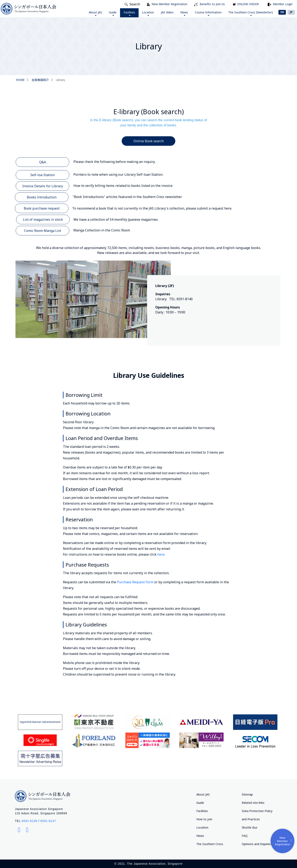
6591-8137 (48, 821)
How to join (204, 819)
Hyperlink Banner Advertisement (40, 722)
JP (291, 12)
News (179, 13)
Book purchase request (42, 208)
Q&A (43, 162)
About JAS (80, 13)
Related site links (253, 803)
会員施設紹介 (40, 80)
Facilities (118, 13)
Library (60, 80)
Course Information (205, 13)
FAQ (245, 836)
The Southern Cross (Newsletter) (250, 13)
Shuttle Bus (250, 827)
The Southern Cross (210, 844)
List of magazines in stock (43, 219)
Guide (100, 13)
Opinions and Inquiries (257, 844)
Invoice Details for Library (43, 186)
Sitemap (247, 794)
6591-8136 (29, 821)
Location (139, 13)
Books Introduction (42, 197)
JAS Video (160, 12)
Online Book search (149, 141)
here (161, 554)
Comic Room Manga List (43, 231)
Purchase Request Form (135, 582)
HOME (20, 80)
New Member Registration (283, 840)
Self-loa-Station (42, 175)
